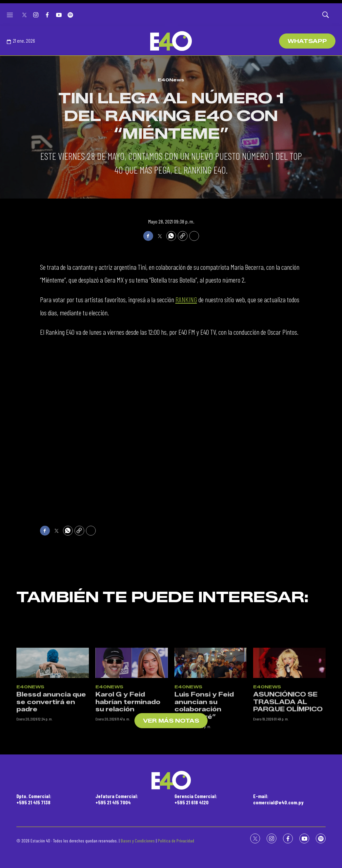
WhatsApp (307, 41)
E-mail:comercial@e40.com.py (278, 799)
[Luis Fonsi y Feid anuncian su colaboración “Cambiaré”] (211, 704)
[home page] (171, 41)
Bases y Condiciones (138, 841)
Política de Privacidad (176, 841)
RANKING (186, 299)
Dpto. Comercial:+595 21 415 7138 (34, 799)
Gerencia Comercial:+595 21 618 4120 (196, 799)
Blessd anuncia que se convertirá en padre (51, 744)
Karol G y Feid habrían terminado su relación (128, 744)
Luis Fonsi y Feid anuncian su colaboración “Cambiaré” (204, 748)
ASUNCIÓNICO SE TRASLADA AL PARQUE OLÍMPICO (288, 744)
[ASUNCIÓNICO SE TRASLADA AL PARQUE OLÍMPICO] (289, 704)
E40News (171, 80)
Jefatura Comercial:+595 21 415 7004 (117, 799)
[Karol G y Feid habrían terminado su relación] (132, 704)
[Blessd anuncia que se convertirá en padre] (53, 704)
